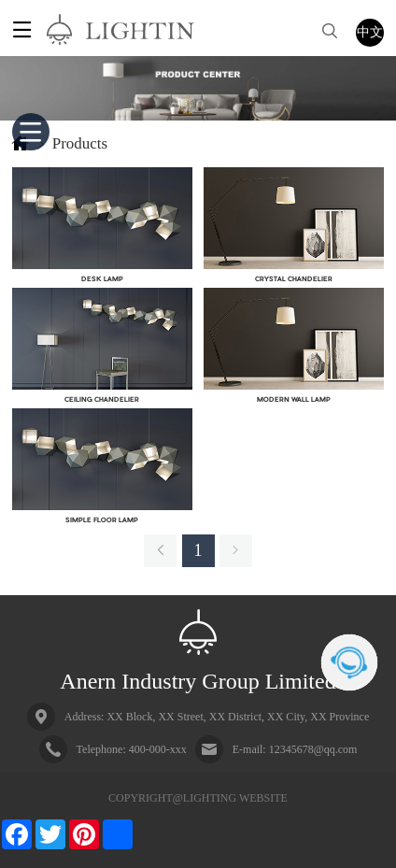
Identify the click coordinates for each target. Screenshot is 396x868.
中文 (370, 32)
